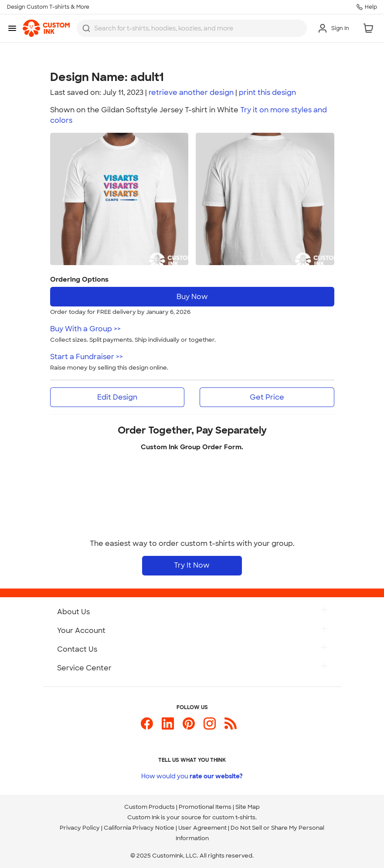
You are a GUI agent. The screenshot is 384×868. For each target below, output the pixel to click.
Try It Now (192, 565)
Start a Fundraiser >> (87, 357)
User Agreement (202, 828)
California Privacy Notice (139, 828)
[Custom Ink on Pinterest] (189, 727)
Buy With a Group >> (85, 329)
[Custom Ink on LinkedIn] (168, 727)
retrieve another (191, 93)
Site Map (248, 807)
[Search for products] (198, 28)
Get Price (267, 397)
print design (267, 93)
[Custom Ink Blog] (231, 727)
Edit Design (117, 397)
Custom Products (150, 807)
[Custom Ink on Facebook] (147, 727)
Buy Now (192, 297)
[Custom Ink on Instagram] (210, 727)
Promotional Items (205, 807)
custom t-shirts (234, 817)
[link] (46, 28)
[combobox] (192, 28)
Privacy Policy (80, 828)
